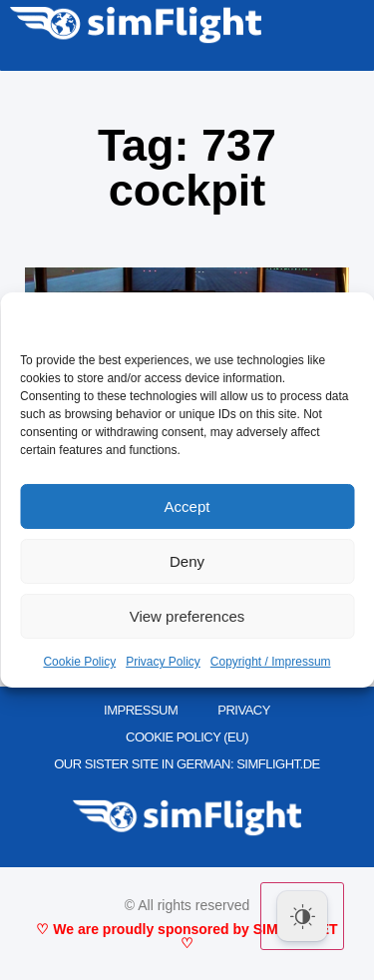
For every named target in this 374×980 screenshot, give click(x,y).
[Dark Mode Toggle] (302, 916)
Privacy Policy (163, 662)
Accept (187, 506)
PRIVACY (244, 710)
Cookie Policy (79, 662)
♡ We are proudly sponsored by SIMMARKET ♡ (187, 936)
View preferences (187, 616)
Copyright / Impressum (271, 662)
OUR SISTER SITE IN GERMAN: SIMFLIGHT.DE (187, 764)
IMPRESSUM (141, 710)
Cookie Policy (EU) (187, 737)
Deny (187, 561)
